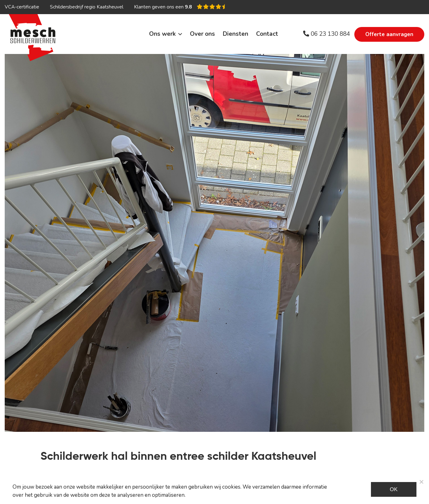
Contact (267, 34)
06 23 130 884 (327, 34)
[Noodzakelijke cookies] (421, 482)
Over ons (202, 34)
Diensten (236, 34)
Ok (394, 489)
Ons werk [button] (162, 34)
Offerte (389, 34)
